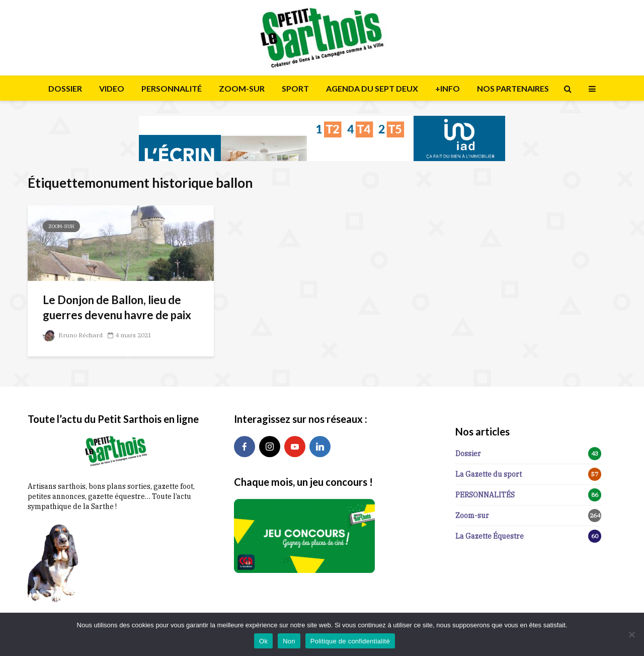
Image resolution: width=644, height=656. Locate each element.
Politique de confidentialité (350, 641)
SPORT (295, 88)
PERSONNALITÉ (172, 88)
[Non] (631, 634)
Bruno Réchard (73, 335)
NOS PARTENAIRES (513, 88)
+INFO (448, 88)
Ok (263, 641)
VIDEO (112, 88)
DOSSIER (65, 88)
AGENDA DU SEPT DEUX (372, 88)
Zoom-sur (61, 226)
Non (289, 641)
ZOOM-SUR (242, 88)
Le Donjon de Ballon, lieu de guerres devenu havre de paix (117, 307)
